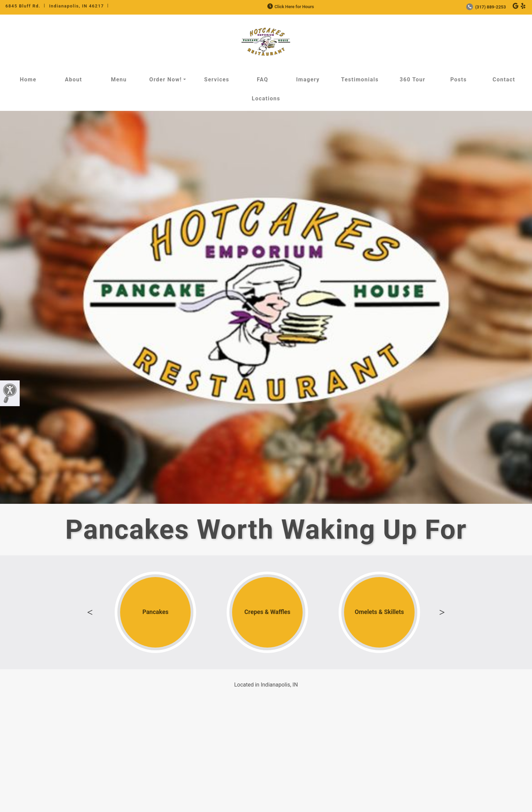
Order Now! (166, 80)
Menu (119, 80)
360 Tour (413, 80)
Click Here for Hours (290, 7)
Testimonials (360, 80)
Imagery (308, 80)
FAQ (262, 80)
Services (217, 80)
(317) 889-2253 (486, 7)
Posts (459, 80)
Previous (90, 612)
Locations (266, 98)
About (73, 80)
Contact (504, 80)
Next (442, 612)
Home (28, 80)
